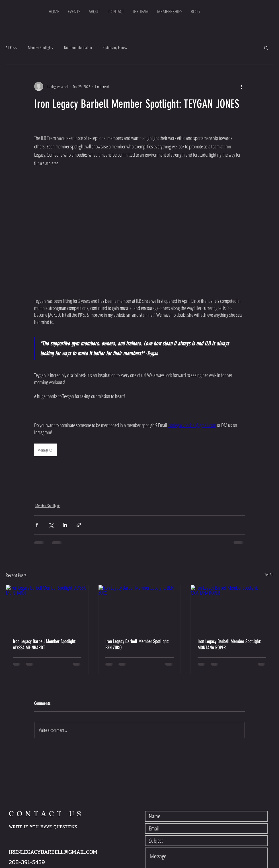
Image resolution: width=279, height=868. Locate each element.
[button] (266, 47)
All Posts (11, 47)
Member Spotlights (40, 47)
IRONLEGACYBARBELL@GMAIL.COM (53, 852)
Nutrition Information (78, 47)
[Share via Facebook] (37, 525)
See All (269, 574)
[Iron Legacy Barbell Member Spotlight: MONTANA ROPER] (232, 608)
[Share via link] (79, 525)
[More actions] (241, 86)
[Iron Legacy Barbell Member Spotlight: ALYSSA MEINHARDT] (47, 608)
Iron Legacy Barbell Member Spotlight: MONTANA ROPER (229, 645)
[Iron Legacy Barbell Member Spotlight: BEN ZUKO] (140, 608)
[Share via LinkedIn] (65, 525)
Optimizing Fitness (115, 47)
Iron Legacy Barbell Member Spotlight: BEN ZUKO (137, 645)
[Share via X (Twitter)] (51, 525)
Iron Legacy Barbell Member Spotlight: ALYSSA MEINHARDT (45, 645)
